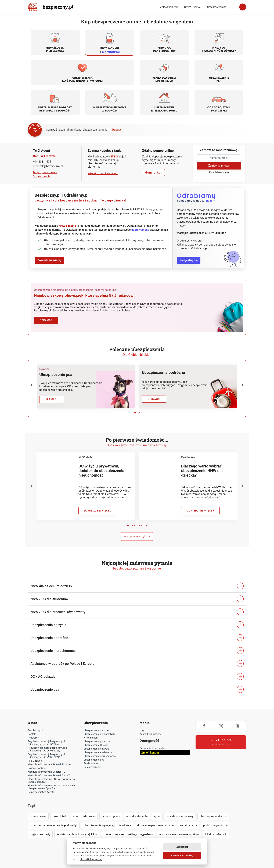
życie (157, 816)
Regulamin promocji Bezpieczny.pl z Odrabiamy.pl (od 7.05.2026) (47, 743)
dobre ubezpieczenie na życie (156, 825)
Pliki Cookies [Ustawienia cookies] (35, 761)
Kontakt (32, 734)
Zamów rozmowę (219, 166)
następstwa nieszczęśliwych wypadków (129, 834)
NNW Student (91, 737)
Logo (142, 730)
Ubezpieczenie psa (94, 759)
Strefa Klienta (192, 7)
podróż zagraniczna (215, 825)
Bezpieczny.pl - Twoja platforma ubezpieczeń (51, 7)
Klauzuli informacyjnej (91, 859)
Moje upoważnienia (45, 172)
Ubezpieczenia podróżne (97, 741)
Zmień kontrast (151, 752)
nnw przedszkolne (84, 816)
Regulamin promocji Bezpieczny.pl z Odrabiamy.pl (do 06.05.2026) (47, 749)
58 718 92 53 (221, 740)
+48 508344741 (43, 162)
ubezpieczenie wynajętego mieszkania (107, 825)
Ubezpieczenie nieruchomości (100, 756)
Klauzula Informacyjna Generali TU (46, 772)
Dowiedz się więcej (49, 260)
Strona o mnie (42, 176)
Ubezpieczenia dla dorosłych (99, 734)
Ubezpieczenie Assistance (98, 752)
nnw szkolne (39, 816)
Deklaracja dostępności (152, 748)
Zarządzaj (182, 847)
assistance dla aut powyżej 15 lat (77, 834)
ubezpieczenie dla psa (213, 816)
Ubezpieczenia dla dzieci (97, 730)
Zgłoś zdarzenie (169, 7)
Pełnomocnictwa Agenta (41, 792)
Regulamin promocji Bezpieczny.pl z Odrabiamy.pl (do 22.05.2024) (47, 755)
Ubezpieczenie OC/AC (96, 745)
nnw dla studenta (137, 816)
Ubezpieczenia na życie (96, 748)
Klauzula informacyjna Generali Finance (49, 764)
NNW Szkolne (67, 226)
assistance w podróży (180, 816)
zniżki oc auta (189, 825)
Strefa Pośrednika (216, 7)
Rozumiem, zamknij (182, 856)
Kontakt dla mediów (150, 734)
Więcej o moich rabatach (103, 173)
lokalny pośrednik (216, 834)
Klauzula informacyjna (219, 172)
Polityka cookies (37, 768)
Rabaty (117, 130)
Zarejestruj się (189, 260)
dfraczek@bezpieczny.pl (48, 166)
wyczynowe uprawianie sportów (179, 834)
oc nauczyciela (111, 816)
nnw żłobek (60, 816)
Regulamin (34, 737)
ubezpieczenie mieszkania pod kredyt (54, 825)
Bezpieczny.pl (35, 730)
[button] (32, 385)
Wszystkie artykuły (137, 536)
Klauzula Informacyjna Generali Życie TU (50, 775)
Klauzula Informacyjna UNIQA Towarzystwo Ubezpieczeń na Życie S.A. (51, 787)
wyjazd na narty (41, 834)
